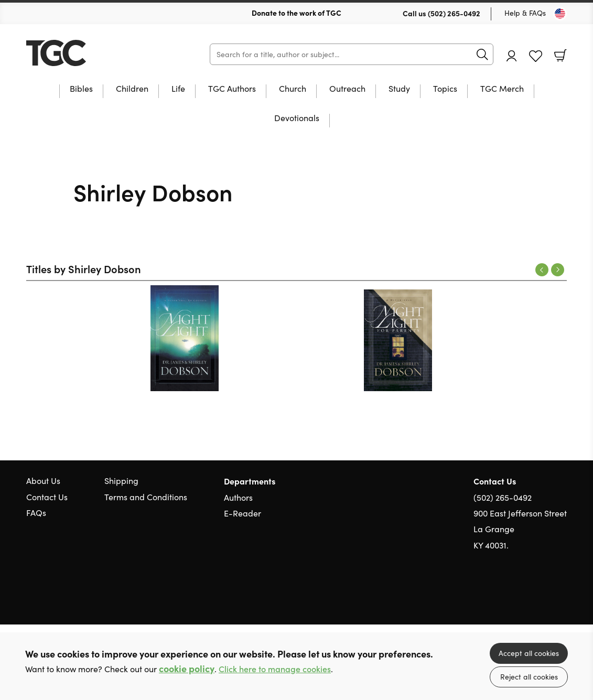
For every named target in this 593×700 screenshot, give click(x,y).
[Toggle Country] (560, 14)
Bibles (81, 89)
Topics (445, 89)
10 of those (92, 53)
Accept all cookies (529, 653)
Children (132, 89)
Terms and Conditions (146, 497)
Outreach (347, 89)
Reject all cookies (529, 677)
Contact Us (47, 497)
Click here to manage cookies (275, 669)
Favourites (536, 56)
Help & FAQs (525, 13)
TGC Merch (502, 89)
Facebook (543, 595)
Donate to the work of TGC (297, 13)
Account (512, 56)
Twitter (524, 596)
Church (293, 89)
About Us (43, 481)
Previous (542, 270)
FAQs (36, 513)
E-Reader (242, 513)
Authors (238, 497)
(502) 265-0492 (454, 13)
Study (399, 89)
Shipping (121, 481)
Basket (560, 56)
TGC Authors (232, 89)
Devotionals (297, 119)
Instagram (562, 596)
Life (178, 89)
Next (558, 270)
